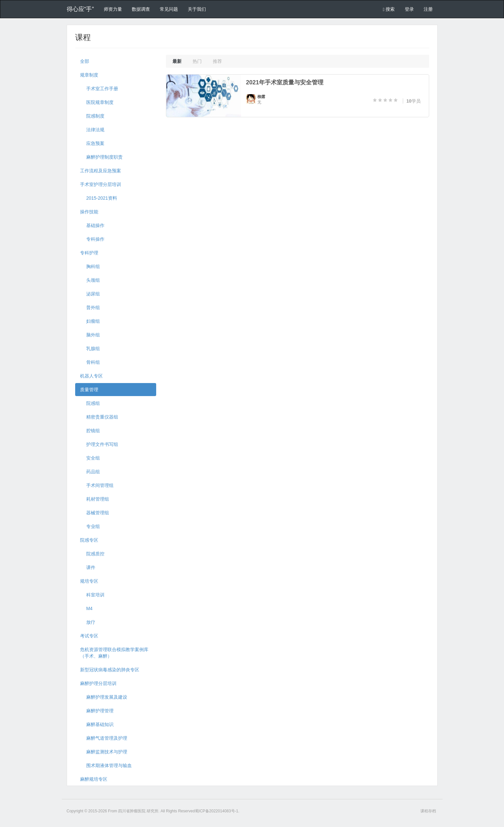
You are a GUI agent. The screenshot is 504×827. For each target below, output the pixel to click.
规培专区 (89, 581)
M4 (86, 608)
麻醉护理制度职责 (101, 157)
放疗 (88, 622)
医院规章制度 (97, 102)
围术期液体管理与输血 (106, 765)
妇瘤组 (90, 321)
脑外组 (90, 335)
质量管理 (89, 390)
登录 (409, 9)
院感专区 (89, 540)
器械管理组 (95, 513)
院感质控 (92, 554)
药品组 (90, 472)
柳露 (261, 97)
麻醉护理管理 (97, 711)
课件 (88, 567)
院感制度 (92, 116)
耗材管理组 (95, 499)
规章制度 (89, 75)
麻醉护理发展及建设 (104, 697)
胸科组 (90, 266)
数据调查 (141, 9)
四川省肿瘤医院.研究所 (138, 811)
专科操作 (92, 239)
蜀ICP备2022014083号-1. (217, 811)
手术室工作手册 (99, 89)
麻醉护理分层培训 (98, 683)
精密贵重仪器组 (99, 417)
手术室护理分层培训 (101, 184)
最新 (177, 61)
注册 (428, 9)
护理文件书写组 (99, 444)
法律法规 (92, 130)
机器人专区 (91, 376)
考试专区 (89, 636)
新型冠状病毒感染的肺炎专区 (110, 670)
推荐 (217, 61)
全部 (85, 61)
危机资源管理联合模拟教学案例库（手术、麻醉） (114, 653)
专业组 (90, 526)
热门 (197, 61)
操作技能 (89, 212)
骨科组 (90, 362)
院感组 (90, 403)
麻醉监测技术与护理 (104, 752)
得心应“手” (80, 9)
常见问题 (169, 9)
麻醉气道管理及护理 (104, 738)
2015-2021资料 (99, 198)
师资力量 (113, 9)
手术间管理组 (97, 485)
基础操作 (92, 225)
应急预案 (92, 143)
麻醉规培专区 (94, 779)
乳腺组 (90, 349)
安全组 (90, 458)
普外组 (90, 307)
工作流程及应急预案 (101, 171)
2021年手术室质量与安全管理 (285, 82)
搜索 (389, 9)
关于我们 (197, 9)
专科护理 (89, 253)
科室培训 (92, 595)
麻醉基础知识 (97, 724)
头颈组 (90, 280)
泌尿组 (90, 294)
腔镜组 (90, 431)
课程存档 (428, 811)
